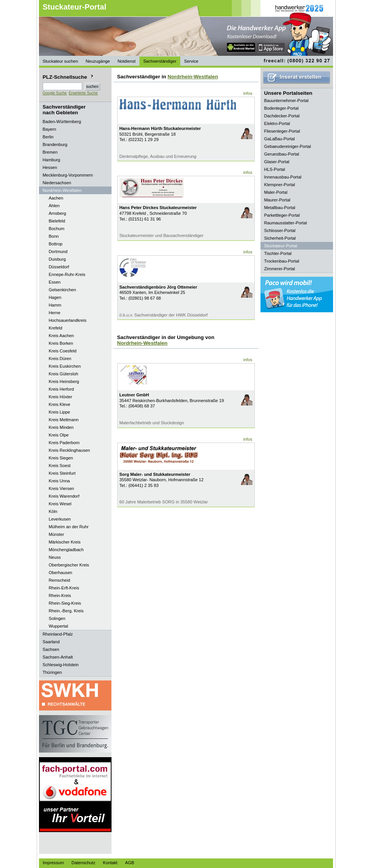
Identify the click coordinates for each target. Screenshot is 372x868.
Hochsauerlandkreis (68, 320)
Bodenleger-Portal (281, 108)
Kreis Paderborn (64, 443)
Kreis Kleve (60, 404)
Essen (55, 282)
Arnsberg (57, 213)
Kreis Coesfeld (63, 351)
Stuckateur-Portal (75, 7)
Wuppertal (59, 626)
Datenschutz (83, 863)
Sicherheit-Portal (280, 238)
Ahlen (54, 206)
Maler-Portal (276, 192)
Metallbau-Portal (280, 208)
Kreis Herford (61, 389)
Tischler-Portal (278, 253)
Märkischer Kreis (65, 542)
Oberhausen (61, 573)
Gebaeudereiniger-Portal (288, 146)
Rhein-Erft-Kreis (64, 588)
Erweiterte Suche (83, 93)
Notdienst (127, 61)
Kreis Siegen (61, 458)
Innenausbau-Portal (283, 177)
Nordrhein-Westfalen (193, 77)
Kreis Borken (61, 343)
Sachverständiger (160, 61)
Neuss (55, 557)
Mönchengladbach (66, 550)
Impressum (53, 863)
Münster (57, 534)
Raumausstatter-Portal (286, 223)
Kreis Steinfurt (62, 473)
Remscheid (60, 580)
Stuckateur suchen (61, 61)
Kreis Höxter (61, 397)
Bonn (54, 236)
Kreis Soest (60, 466)
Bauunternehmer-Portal (286, 101)
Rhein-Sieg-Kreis (65, 603)
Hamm (55, 305)
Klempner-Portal (280, 185)
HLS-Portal (275, 169)
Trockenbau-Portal (282, 261)
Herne (55, 313)
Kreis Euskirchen (65, 366)
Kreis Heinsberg (64, 381)
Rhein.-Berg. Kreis (66, 611)
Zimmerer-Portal (280, 269)
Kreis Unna (59, 481)
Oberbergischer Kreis (69, 565)
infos (248, 93)
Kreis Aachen (61, 336)
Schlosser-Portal (280, 230)
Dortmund (58, 251)
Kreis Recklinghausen (70, 450)
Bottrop (56, 244)
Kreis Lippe (60, 412)
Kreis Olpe (59, 435)
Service (191, 61)
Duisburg (57, 259)
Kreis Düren (60, 359)
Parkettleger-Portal (282, 215)
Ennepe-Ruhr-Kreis (67, 274)
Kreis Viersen (61, 488)
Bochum (57, 229)
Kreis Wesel (60, 504)
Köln (53, 511)
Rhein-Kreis (60, 595)
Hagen (55, 297)
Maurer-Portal (277, 200)
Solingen (57, 618)
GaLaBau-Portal (280, 139)
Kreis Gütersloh (64, 374)
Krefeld (56, 328)
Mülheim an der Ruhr (69, 527)
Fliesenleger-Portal (282, 131)
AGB (129, 863)
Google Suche (55, 93)
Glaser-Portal (277, 162)
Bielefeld (57, 221)
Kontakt (110, 863)
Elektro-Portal (277, 123)
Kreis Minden (61, 427)
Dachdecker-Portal (282, 116)
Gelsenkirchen (63, 290)
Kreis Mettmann (64, 420)
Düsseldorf (59, 267)
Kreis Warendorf (64, 496)
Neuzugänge (98, 61)
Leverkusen (60, 519)
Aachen (56, 198)
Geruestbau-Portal (282, 154)
